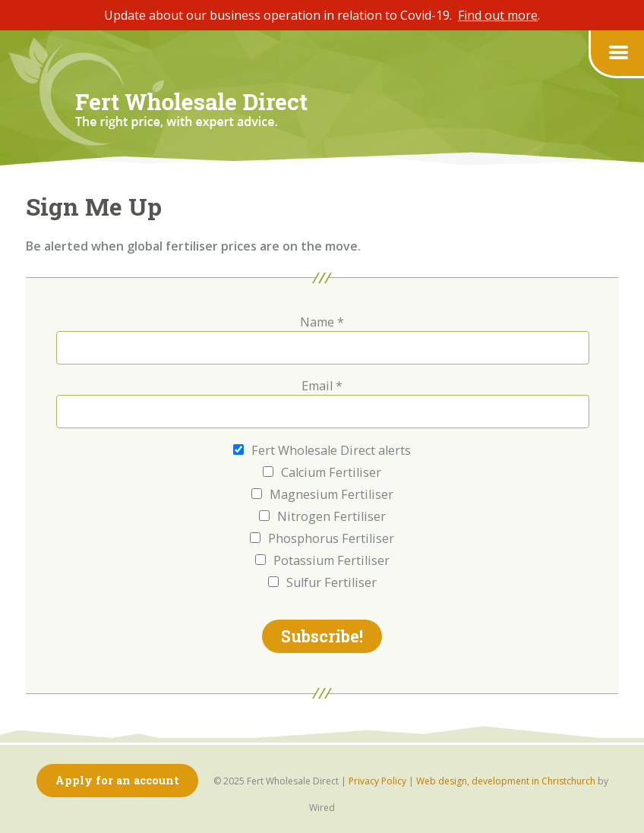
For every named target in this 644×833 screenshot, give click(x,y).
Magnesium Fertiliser (322, 495)
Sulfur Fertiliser (322, 583)
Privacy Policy (377, 781)
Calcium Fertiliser (322, 473)
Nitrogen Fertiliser (322, 517)
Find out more (498, 15)
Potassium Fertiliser (322, 561)
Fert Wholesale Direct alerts (322, 451)
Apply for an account (117, 780)
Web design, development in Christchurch (506, 781)
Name (322, 322)
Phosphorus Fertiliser (322, 539)
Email (322, 386)
